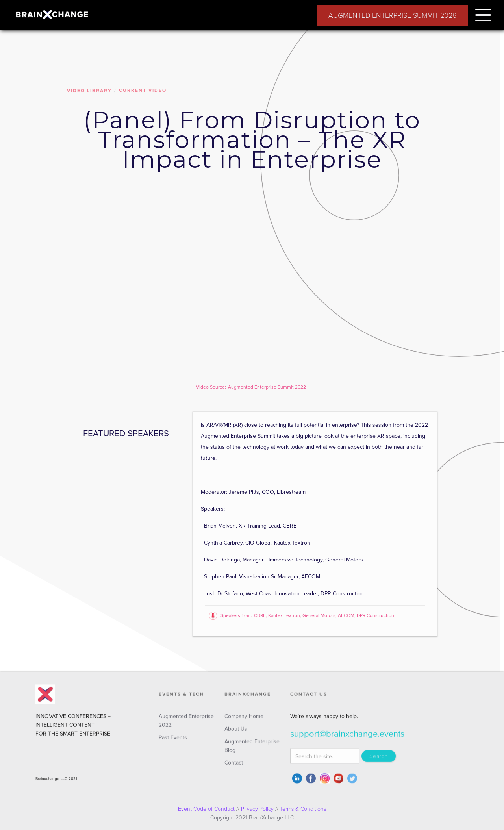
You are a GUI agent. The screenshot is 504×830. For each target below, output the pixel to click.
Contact (234, 766)
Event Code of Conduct (206, 809)
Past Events (173, 741)
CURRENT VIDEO (143, 90)
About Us (236, 733)
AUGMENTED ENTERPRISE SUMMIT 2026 (393, 15)
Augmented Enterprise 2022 (186, 724)
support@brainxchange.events (347, 737)
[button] (483, 14)
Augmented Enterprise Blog (252, 749)
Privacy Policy (257, 809)
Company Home (244, 720)
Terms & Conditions (303, 809)
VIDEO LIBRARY (89, 91)
